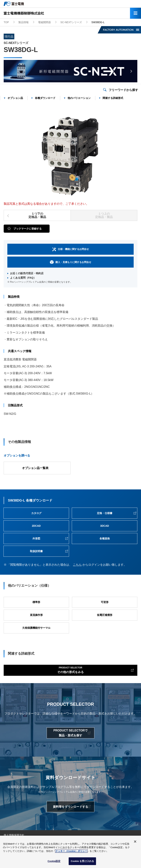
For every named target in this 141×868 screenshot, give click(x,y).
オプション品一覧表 (35, 468)
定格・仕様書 (105, 513)
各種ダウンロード (45, 98)
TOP (6, 22)
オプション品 (15, 98)
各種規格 (105, 538)
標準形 (36, 602)
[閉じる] (135, 842)
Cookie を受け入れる (82, 862)
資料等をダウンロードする (70, 807)
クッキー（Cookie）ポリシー (71, 852)
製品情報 (23, 22)
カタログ (36, 513)
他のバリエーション (79, 98)
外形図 (36, 538)
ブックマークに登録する (28, 229)
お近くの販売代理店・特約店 (27, 273)
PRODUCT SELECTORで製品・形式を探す (70, 733)
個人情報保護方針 (14, 835)
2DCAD (36, 526)
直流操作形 (36, 615)
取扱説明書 (36, 551)
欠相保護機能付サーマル (36, 628)
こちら (77, 565)
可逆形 (105, 602)
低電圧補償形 (105, 615)
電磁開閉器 (44, 22)
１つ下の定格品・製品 (37, 215)
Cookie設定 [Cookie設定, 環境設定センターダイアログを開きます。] (54, 862)
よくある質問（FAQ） (23, 278)
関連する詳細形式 (113, 98)
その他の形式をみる (70, 670)
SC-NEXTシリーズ (71, 22)
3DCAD (104, 526)
